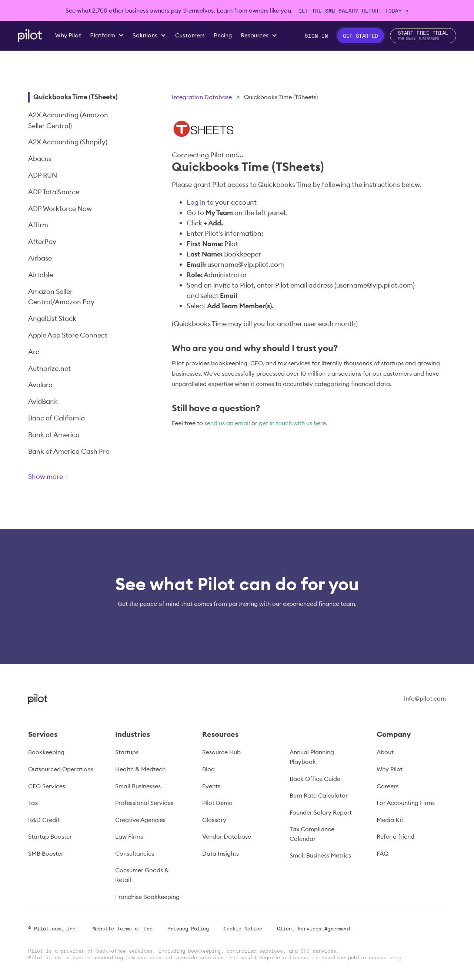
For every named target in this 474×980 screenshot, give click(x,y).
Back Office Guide (315, 779)
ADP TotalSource (54, 192)
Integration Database (202, 97)
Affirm (38, 225)
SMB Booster (46, 853)
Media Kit (390, 820)
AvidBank (43, 401)
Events (211, 786)
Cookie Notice (243, 929)
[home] (30, 36)
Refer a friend (395, 836)
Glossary (214, 820)
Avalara (40, 385)
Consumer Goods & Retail (142, 875)
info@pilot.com (425, 698)
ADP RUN (43, 175)
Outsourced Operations (61, 769)
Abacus (40, 159)
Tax (33, 803)
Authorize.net (49, 368)
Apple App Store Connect (68, 335)
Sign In (316, 36)
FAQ (383, 853)
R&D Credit (44, 820)
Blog (208, 769)
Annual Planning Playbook (312, 757)
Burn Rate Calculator (319, 795)
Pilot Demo (217, 803)
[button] (107, 35)
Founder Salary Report (321, 812)
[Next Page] (74, 478)
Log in (196, 202)
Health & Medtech (140, 769)
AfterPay (42, 241)
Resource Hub (221, 752)
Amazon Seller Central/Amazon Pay (61, 297)
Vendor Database (227, 836)
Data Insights (221, 853)
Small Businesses (138, 786)
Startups (127, 752)
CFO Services (47, 786)
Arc (34, 352)
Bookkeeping (46, 752)
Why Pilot (390, 769)
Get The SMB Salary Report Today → (353, 11)
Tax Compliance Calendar (312, 834)
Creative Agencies (140, 820)
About (385, 752)
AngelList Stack (52, 318)
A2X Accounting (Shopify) (68, 142)
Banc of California (56, 418)
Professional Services (144, 803)
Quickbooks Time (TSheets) (75, 97)
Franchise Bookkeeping (147, 897)
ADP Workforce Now (60, 209)
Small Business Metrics (320, 855)
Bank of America (54, 435)
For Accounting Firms (406, 803)
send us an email (227, 423)
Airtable (41, 275)
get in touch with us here (292, 423)
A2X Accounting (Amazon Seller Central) (68, 120)
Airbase (40, 258)
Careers (388, 786)
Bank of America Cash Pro (69, 451)
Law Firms (129, 836)
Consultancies (135, 853)
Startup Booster (50, 836)
